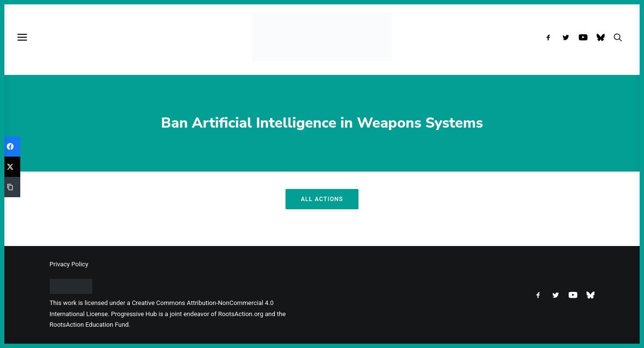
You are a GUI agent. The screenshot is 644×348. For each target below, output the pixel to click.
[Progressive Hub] (322, 37)
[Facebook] (10, 146)
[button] (551, 37)
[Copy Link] (10, 187)
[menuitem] (551, 37)
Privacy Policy (69, 264)
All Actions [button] (322, 199)
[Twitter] (10, 167)
